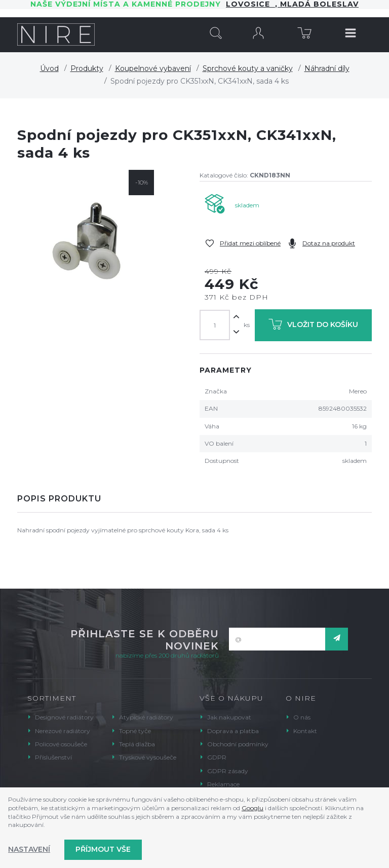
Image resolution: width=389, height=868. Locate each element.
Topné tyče (135, 731)
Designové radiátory (64, 717)
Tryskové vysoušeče (148, 757)
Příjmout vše (103, 849)
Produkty (87, 68)
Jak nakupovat (229, 717)
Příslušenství (53, 757)
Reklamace (223, 784)
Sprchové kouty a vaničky (248, 68)
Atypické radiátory (146, 717)
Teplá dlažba (137, 744)
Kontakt (305, 731)
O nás (302, 717)
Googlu (252, 808)
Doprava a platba (233, 731)
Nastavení (29, 849)
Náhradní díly (327, 68)
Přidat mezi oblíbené (250, 243)
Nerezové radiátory (63, 731)
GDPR (217, 757)
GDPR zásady (228, 771)
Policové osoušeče (61, 744)
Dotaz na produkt (329, 243)
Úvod (49, 68)
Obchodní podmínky (238, 744)
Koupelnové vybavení (153, 68)
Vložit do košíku (313, 326)
